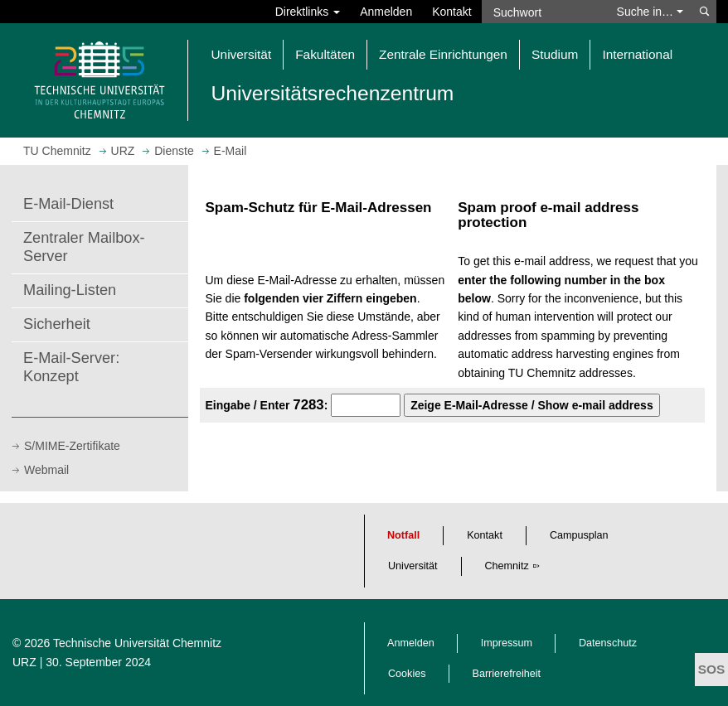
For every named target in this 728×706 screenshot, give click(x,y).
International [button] (637, 54)
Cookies (407, 674)
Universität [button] (242, 54)
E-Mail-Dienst (68, 204)
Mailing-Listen (70, 290)
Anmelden (386, 12)
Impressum (507, 643)
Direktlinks (308, 12)
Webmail (46, 470)
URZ (24, 662)
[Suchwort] (544, 12)
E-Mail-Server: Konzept (71, 367)
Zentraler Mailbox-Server (84, 247)
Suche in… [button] (650, 12)
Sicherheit (57, 324)
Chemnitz (507, 566)
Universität (413, 566)
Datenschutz (608, 643)
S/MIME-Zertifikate (72, 446)
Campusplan (579, 535)
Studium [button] (555, 54)
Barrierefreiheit (507, 674)
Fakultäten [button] (325, 54)
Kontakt (451, 12)
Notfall (403, 535)
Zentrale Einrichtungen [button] (443, 54)
